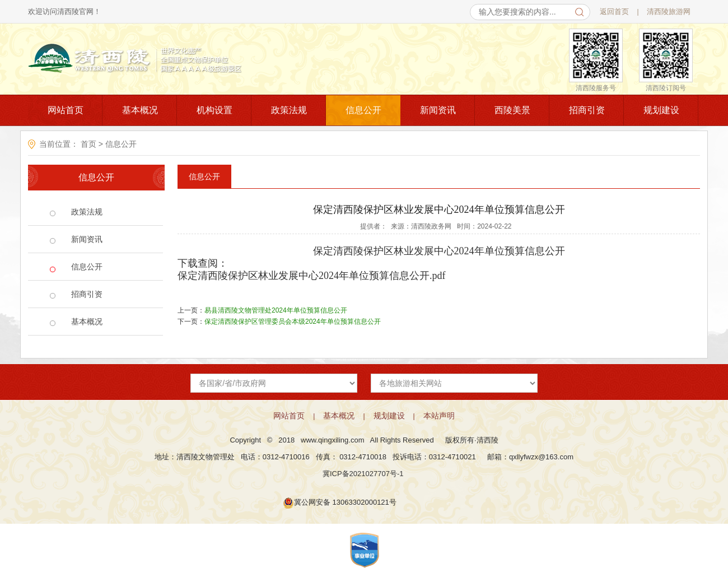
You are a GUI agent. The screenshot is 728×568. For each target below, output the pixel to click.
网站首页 (66, 110)
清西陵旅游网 (669, 11)
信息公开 (363, 110)
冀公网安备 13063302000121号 (345, 502)
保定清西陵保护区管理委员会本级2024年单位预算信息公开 (293, 322)
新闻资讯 (438, 110)
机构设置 (214, 110)
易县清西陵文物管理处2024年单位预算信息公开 (276, 310)
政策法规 (289, 110)
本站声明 (439, 416)
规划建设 (661, 110)
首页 (88, 144)
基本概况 (140, 110)
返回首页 (614, 11)
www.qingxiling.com (332, 440)
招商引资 (587, 110)
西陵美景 (512, 110)
